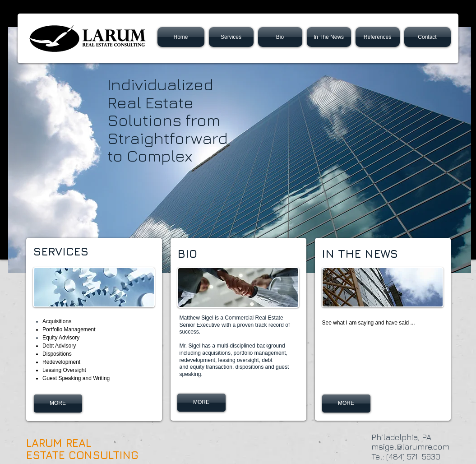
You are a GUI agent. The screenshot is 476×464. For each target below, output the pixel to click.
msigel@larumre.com (410, 447)
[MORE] (346, 404)
